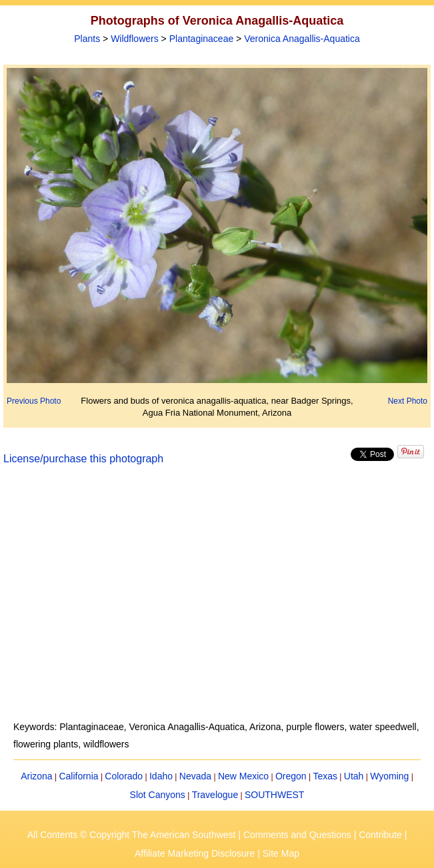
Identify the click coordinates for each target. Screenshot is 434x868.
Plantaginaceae (202, 39)
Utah (354, 776)
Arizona (36, 776)
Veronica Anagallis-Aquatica (302, 39)
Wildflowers (135, 39)
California (78, 776)
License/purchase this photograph (83, 459)
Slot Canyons (158, 795)
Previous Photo (34, 401)
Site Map (281, 853)
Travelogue (215, 795)
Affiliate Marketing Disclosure (195, 853)
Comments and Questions (297, 835)
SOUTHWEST (274, 795)
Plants (87, 39)
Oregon (291, 776)
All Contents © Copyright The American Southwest (132, 835)
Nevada (195, 776)
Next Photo (408, 401)
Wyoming (389, 776)
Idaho (161, 776)
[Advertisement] (217, 601)
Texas (325, 776)
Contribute (380, 835)
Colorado (124, 776)
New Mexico (243, 776)
